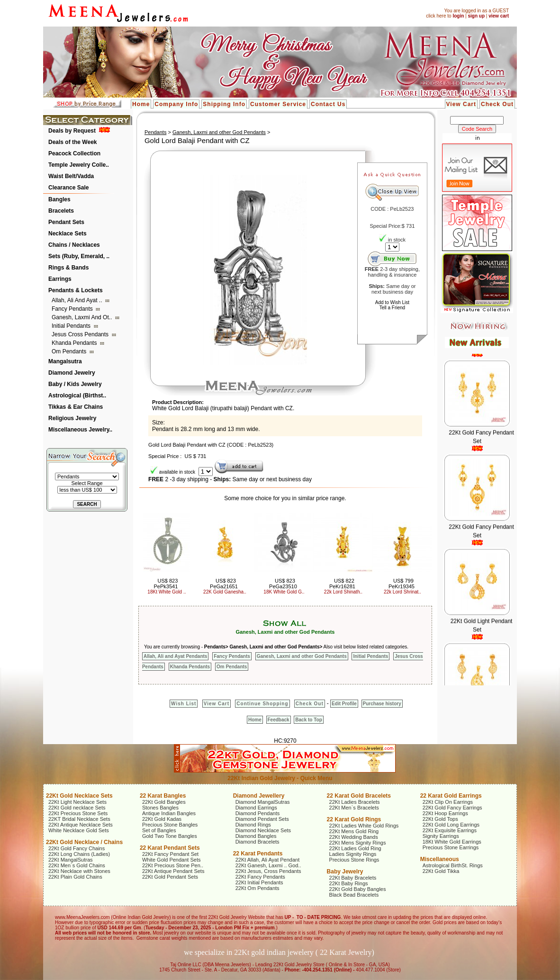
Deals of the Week (72, 142)
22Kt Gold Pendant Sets (170, 877)
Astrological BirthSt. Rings (453, 865)
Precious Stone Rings (354, 860)
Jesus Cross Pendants (81, 334)
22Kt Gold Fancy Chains (77, 848)
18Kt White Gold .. (167, 592)
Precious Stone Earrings (451, 847)
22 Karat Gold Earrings (451, 796)
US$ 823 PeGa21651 (224, 584)
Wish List (184, 704)
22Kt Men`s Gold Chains (77, 865)
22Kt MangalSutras (71, 860)
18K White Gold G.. (284, 592)
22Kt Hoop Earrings (445, 813)
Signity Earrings (441, 836)
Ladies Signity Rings (353, 854)
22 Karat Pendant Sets (170, 848)
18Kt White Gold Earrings (452, 842)
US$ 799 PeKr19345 (402, 584)
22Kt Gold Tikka (441, 871)
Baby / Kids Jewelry (75, 384)
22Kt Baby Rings (349, 883)
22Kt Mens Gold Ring (354, 831)
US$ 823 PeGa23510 (283, 584)
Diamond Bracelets (257, 842)
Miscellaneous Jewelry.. (80, 430)
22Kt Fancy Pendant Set (170, 854)
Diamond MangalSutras (263, 802)
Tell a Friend (392, 308)
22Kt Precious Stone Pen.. (173, 865)
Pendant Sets (66, 222)
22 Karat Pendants (258, 854)
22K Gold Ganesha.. (225, 592)
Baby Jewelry (345, 872)
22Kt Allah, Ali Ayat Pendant (268, 860)
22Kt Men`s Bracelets (354, 808)
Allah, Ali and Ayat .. (78, 300)
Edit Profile (344, 704)
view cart (499, 16)
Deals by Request (72, 131)
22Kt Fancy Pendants (260, 877)
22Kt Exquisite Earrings (450, 830)
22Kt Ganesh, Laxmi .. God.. (268, 865)
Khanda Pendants (75, 343)
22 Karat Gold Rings (354, 819)
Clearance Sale (68, 188)
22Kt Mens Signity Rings (358, 843)
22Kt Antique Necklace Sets (81, 825)
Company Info (176, 104)
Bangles (59, 199)
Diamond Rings (253, 825)
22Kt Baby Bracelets (353, 878)
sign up (476, 16)
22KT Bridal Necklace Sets (79, 819)
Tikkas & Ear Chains (76, 407)
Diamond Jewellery (259, 796)
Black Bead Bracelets (354, 895)
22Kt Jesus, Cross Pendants (268, 871)
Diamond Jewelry (72, 373)
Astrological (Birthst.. (77, 396)
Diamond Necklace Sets (263, 830)
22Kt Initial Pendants (259, 882)
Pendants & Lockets (76, 290)
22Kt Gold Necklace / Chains (84, 842)
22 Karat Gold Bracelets (359, 796)
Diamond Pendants (258, 813)
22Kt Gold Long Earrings (451, 825)
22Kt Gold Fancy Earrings (452, 808)
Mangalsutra (65, 361)
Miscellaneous (440, 859)
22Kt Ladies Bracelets (355, 802)
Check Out (497, 104)
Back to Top (308, 720)
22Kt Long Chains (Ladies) (79, 854)
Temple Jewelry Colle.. (79, 165)
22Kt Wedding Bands (354, 837)
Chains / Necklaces (74, 245)
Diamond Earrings (256, 808)
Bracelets (61, 211)
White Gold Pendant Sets (172, 860)
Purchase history (382, 704)
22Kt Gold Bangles (164, 802)
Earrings (60, 279)
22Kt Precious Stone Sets (78, 813)
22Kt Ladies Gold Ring (355, 848)
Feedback (279, 720)
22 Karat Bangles (163, 796)
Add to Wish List (392, 302)
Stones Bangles (160, 808)
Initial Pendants (72, 326)
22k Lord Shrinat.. (402, 592)
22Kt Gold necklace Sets (77, 808)
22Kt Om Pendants (257, 888)
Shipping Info (224, 104)
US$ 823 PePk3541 (166, 584)
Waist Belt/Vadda (71, 176)
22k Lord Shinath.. (343, 592)
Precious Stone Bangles (170, 825)
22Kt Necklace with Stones (79, 871)
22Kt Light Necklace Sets (77, 802)
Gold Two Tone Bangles (170, 836)
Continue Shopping (262, 704)
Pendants (155, 132)
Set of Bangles (159, 830)
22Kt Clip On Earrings (448, 802)
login (458, 16)
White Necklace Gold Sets (79, 830)
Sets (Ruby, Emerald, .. (79, 256)
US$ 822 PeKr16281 (342, 584)
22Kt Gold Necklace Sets (79, 796)
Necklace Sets (68, 234)
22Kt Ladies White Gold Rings (364, 826)
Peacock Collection (74, 153)
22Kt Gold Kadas (162, 819)
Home (141, 104)
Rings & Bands (68, 268)
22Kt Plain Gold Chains (75, 877)
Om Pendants (70, 351)
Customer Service (278, 104)
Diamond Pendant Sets (262, 819)
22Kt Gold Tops (440, 819)
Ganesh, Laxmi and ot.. (83, 317)
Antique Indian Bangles (169, 813)
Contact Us (328, 104)
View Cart (461, 104)
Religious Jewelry (72, 418)
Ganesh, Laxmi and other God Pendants (219, 132)
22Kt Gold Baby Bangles (358, 889)
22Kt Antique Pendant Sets (173, 871)
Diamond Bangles (256, 836)
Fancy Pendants (73, 309)
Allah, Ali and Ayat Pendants (175, 656)
